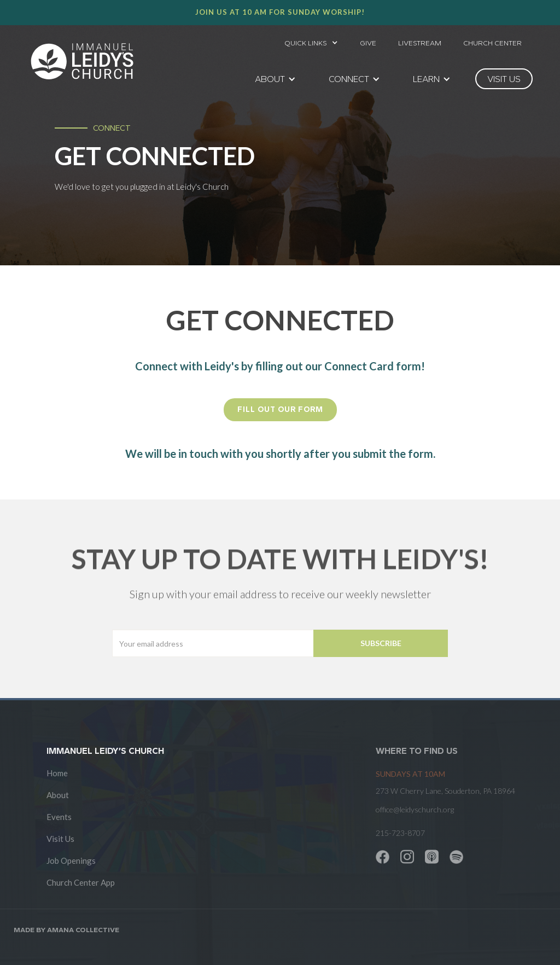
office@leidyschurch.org (415, 809)
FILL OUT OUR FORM (280, 409)
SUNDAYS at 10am (410, 774)
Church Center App (81, 882)
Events (59, 817)
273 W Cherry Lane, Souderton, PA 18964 (445, 791)
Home (57, 773)
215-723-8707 (400, 833)
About (58, 795)
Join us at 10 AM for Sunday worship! (280, 12)
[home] (82, 61)
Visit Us (60, 839)
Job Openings (71, 861)
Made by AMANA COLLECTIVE (66, 930)
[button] (311, 40)
